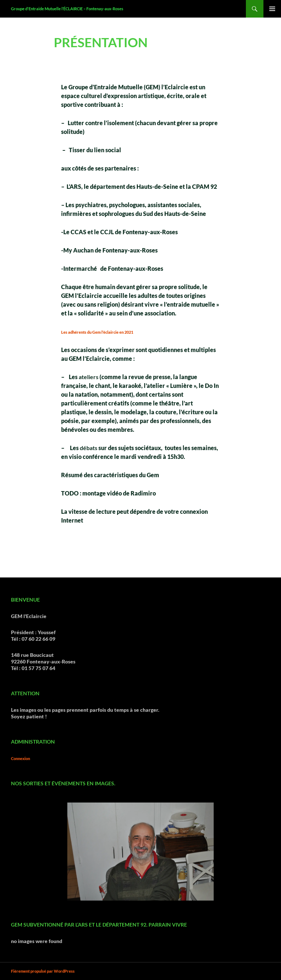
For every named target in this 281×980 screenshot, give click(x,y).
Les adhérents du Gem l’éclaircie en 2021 (97, 332)
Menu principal (272, 9)
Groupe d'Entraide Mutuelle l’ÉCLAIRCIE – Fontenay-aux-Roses (67, 9)
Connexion (20, 758)
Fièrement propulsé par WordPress (43, 971)
